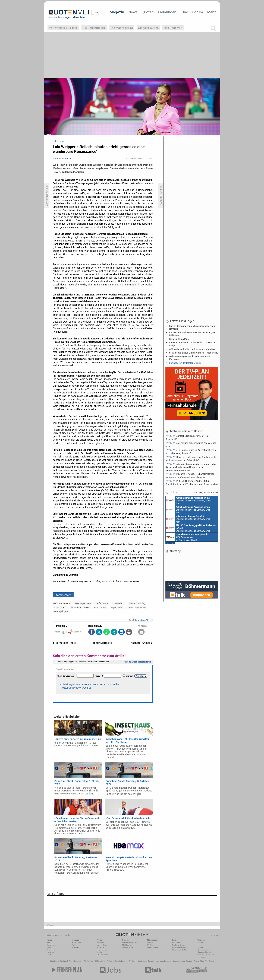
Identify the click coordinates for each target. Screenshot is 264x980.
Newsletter (51, 945)
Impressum (202, 957)
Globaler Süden (148, 28)
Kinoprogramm (179, 961)
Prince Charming (137, 603)
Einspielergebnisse (180, 947)
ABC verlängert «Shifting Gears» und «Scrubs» (192, 349)
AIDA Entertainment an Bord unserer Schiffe (187, 537)
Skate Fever (100, 607)
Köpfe (99, 952)
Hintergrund (77, 942)
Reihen (75, 945)
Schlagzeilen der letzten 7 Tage (185, 363)
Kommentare (63, 595)
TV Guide (133, 961)
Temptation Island (136, 607)
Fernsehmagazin (76, 961)
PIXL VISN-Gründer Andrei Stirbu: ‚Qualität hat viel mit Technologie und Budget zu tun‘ (192, 482)
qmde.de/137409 (145, 620)
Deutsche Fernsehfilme (195, 961)
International (102, 950)
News (133, 12)
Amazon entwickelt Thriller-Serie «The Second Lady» (192, 344)
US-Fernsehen (103, 955)
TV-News (100, 942)
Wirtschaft (101, 947)
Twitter (49, 955)
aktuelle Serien (166, 961)
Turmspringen (61, 611)
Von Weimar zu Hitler (63, 28)
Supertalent (117, 607)
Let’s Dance (102, 603)
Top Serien (210, 961)
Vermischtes (102, 945)
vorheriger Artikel (65, 643)
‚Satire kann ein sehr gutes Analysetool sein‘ (191, 444)
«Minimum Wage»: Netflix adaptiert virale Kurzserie (190, 358)
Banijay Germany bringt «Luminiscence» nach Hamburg (192, 327)
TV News (110, 961)
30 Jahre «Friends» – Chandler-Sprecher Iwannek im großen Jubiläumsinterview (191, 475)
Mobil (49, 947)
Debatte (150, 942)
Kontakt (201, 947)
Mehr (211, 12)
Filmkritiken (89, 961)
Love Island (118, 603)
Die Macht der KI (122, 28)
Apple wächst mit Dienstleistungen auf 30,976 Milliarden (192, 334)
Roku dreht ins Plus (179, 339)
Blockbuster (142, 961)
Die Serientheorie (94, 28)
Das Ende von (173, 28)
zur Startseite (102, 643)
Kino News (54, 961)
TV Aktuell (64, 961)
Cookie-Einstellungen (206, 954)
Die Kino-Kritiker (179, 945)
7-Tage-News (52, 950)
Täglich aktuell (128, 947)
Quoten (148, 12)
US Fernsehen (100, 961)
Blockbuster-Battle (180, 950)
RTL (132, 436)
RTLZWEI (104, 203)
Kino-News (177, 942)
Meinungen (167, 12)
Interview (75, 947)
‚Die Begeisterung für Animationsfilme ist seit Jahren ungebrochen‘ (191, 451)
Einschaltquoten (121, 961)
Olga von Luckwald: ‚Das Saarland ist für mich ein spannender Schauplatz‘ (191, 458)
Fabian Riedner (65, 158)
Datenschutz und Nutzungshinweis (205, 951)
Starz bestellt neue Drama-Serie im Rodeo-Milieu (194, 353)
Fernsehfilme (153, 961)
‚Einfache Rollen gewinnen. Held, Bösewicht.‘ (187, 437)
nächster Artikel (142, 643)
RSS (48, 942)
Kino (184, 12)
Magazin (117, 12)
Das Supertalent (83, 603)
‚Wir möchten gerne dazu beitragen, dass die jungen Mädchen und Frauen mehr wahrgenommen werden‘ (191, 467)
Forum (198, 12)
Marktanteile (127, 945)
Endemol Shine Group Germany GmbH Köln (189, 500)
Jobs (199, 945)
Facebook (51, 952)
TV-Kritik (150, 945)
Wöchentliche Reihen (131, 942)
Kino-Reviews (153, 947)
